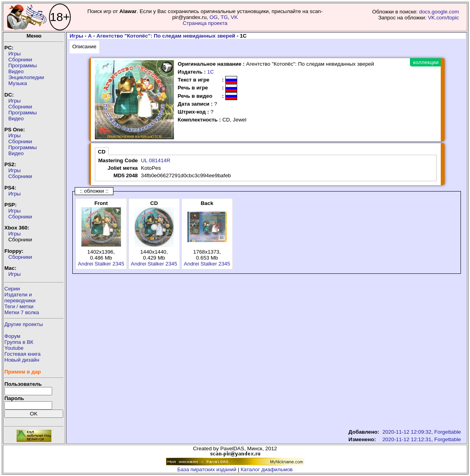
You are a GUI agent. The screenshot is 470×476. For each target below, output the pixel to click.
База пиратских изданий (207, 469)
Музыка (18, 83)
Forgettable (448, 432)
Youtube (14, 348)
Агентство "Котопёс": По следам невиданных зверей (166, 36)
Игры (14, 54)
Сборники (20, 60)
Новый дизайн (22, 360)
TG (224, 17)
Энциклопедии (26, 77)
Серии (12, 289)
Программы (23, 65)
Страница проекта (205, 23)
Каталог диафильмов (267, 469)
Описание (84, 46)
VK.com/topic (443, 18)
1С (210, 72)
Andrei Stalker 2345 (101, 264)
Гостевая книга (23, 354)
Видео (16, 71)
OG (214, 17)
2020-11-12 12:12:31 (407, 439)
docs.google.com (439, 12)
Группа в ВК (19, 342)
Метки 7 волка (22, 312)
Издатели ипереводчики (20, 298)
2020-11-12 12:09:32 (407, 432)
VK (234, 17)
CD (102, 152)
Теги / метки (19, 306)
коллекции (426, 62)
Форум (12, 336)
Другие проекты (24, 324)
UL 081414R (155, 160)
